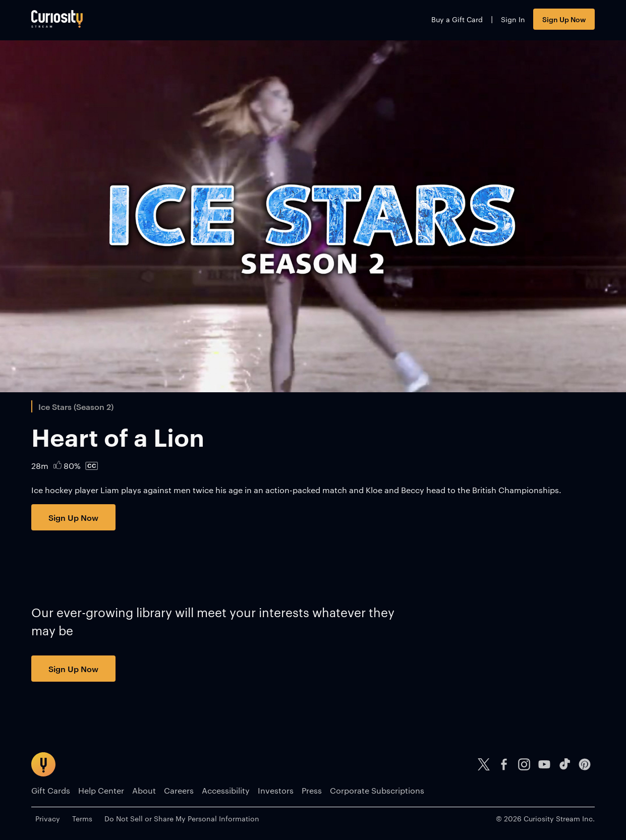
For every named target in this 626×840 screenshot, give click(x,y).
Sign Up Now (564, 19)
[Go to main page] (57, 19)
